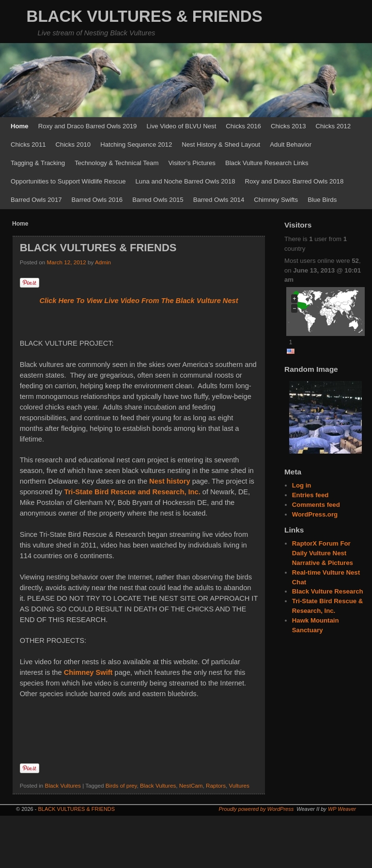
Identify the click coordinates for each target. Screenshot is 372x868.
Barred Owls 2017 (36, 200)
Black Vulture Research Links (267, 163)
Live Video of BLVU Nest (181, 126)
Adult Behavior (291, 145)
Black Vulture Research (328, 591)
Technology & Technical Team (116, 163)
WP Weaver (342, 809)
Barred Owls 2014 (219, 200)
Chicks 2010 (73, 145)
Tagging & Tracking (38, 163)
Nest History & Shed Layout (221, 145)
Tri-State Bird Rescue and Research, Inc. (132, 492)
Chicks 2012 (333, 126)
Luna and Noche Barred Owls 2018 (186, 181)
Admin (103, 262)
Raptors (216, 785)
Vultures (239, 785)
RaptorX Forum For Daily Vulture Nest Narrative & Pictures (323, 553)
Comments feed (316, 505)
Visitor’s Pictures (192, 163)
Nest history (170, 481)
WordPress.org (315, 514)
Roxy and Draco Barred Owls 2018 (294, 181)
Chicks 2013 (288, 126)
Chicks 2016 (243, 126)
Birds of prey (121, 785)
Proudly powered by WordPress (256, 809)
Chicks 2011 (28, 145)
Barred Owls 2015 (158, 200)
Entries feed (310, 495)
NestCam (191, 785)
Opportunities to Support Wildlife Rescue (68, 181)
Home (20, 126)
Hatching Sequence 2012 (136, 145)
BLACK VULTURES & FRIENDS (145, 16)
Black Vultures (63, 785)
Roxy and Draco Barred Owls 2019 (88, 126)
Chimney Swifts (276, 200)
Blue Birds (322, 200)
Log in (302, 485)
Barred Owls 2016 (97, 200)
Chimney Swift (88, 672)
